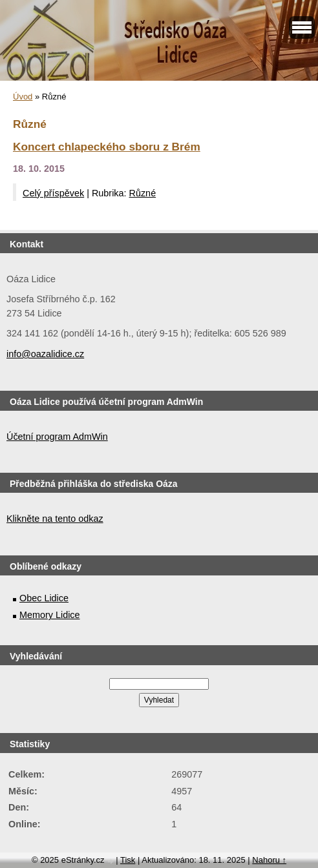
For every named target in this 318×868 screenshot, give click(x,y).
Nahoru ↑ (269, 860)
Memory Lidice (50, 615)
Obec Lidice (44, 598)
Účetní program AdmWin (57, 437)
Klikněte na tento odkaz (55, 519)
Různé (143, 193)
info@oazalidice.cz (45, 354)
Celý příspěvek (53, 193)
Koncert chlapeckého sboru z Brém (107, 147)
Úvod (23, 97)
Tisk (128, 860)
